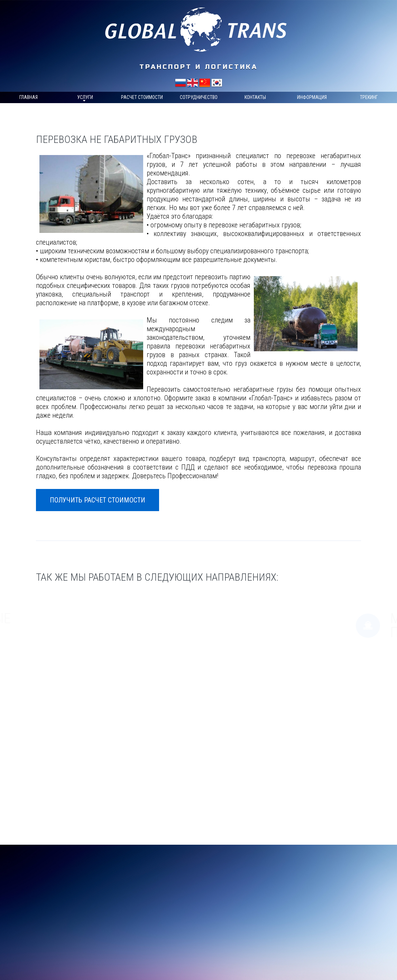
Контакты (255, 97)
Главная (29, 97)
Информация (312, 97)
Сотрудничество (199, 97)
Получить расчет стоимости (98, 500)
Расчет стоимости (142, 97)
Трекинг (369, 97)
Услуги (85, 97)
